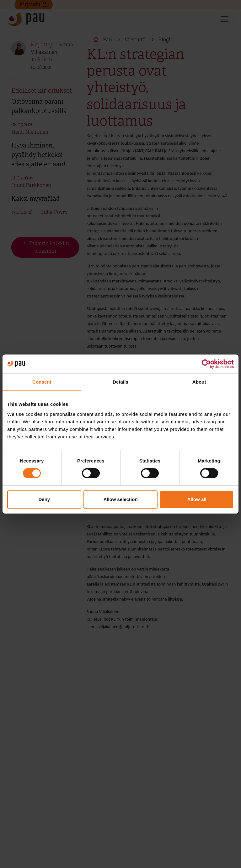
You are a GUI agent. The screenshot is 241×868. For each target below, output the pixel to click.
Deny (44, 499)
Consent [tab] (42, 382)
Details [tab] (120, 382)
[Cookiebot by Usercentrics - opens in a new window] (206, 364)
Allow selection (120, 499)
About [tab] (199, 382)
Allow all (197, 499)
